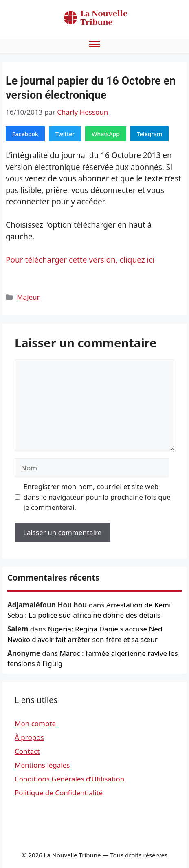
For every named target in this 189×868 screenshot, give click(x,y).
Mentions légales (42, 765)
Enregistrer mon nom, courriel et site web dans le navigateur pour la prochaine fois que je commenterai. (97, 497)
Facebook (25, 134)
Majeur (28, 297)
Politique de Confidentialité (59, 793)
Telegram (149, 134)
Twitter (65, 134)
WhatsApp (106, 134)
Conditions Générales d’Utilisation (69, 779)
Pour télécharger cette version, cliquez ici (80, 260)
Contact (27, 751)
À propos (29, 737)
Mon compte (35, 723)
